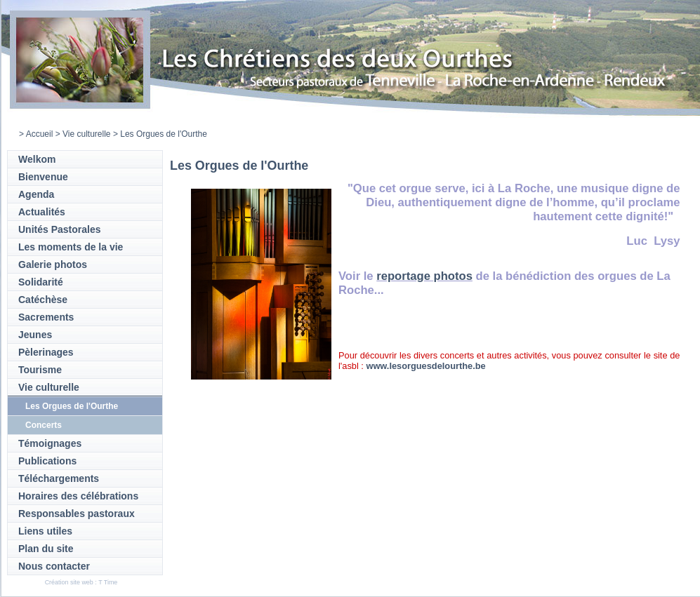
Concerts (44, 425)
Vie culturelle (86, 134)
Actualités (42, 212)
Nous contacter (54, 566)
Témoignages (50, 443)
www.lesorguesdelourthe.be (425, 366)
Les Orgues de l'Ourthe (72, 406)
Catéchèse (43, 300)
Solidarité (41, 282)
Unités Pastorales (60, 229)
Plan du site (46, 549)
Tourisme (40, 370)
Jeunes (35, 335)
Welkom (37, 159)
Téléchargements (59, 478)
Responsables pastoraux (77, 514)
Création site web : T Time (81, 582)
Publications (47, 461)
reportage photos (424, 276)
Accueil (40, 134)
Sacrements (46, 317)
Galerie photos (53, 264)
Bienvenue (43, 177)
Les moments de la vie (71, 247)
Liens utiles (45, 531)
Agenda (36, 194)
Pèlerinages (46, 352)
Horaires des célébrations (78, 496)
